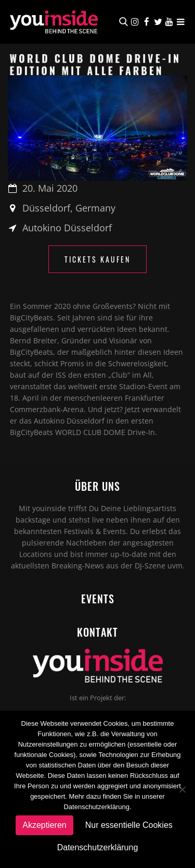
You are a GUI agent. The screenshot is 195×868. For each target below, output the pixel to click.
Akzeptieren (44, 825)
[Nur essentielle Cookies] (182, 789)
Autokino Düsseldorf (67, 228)
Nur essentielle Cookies (129, 825)
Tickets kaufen (97, 259)
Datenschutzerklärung (98, 847)
